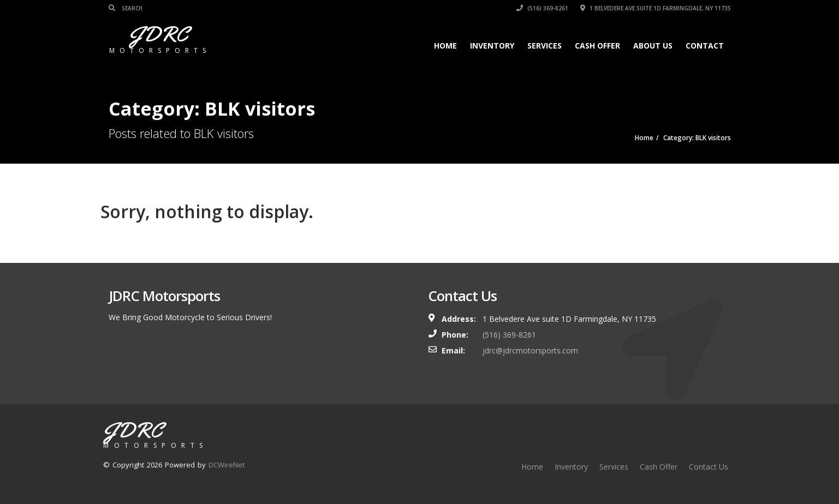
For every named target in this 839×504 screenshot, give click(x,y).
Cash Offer (597, 46)
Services (545, 46)
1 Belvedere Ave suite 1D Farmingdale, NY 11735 (656, 8)
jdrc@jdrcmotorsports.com (530, 350)
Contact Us (709, 467)
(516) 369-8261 (542, 8)
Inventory (492, 46)
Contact (705, 46)
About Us (653, 46)
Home (445, 46)
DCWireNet (227, 465)
